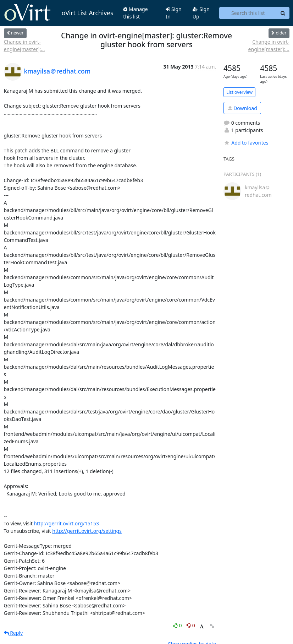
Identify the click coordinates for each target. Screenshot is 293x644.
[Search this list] (248, 13)
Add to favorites (246, 143)
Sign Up (201, 13)
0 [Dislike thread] (191, 625)
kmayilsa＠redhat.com (57, 71)
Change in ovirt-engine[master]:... (24, 45)
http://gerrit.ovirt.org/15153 (66, 523)
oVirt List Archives (59, 13)
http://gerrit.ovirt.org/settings (87, 531)
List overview (239, 92)
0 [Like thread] (178, 625)
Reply (13, 633)
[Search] (283, 13)
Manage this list (135, 13)
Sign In (173, 13)
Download (242, 108)
